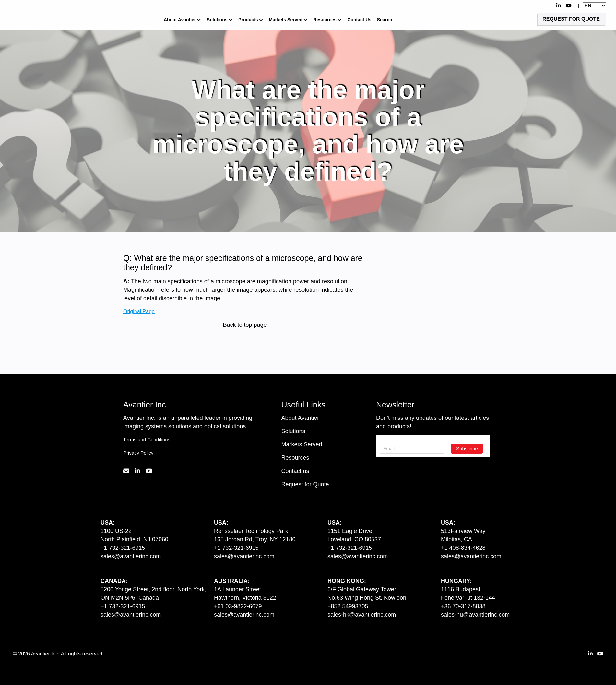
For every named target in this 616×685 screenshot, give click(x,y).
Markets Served (286, 20)
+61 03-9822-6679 (238, 606)
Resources (325, 20)
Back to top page (245, 325)
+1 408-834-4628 (463, 548)
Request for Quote (305, 484)
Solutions (217, 20)
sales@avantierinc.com (131, 556)
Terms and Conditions (147, 439)
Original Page (139, 311)
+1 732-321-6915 (123, 548)
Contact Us (359, 20)
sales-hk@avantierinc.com (362, 615)
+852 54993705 (348, 606)
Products (248, 20)
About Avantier (180, 20)
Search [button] (385, 20)
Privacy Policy (138, 453)
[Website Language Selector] (594, 6)
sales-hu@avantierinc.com (475, 615)
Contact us (295, 471)
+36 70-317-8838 (463, 606)
